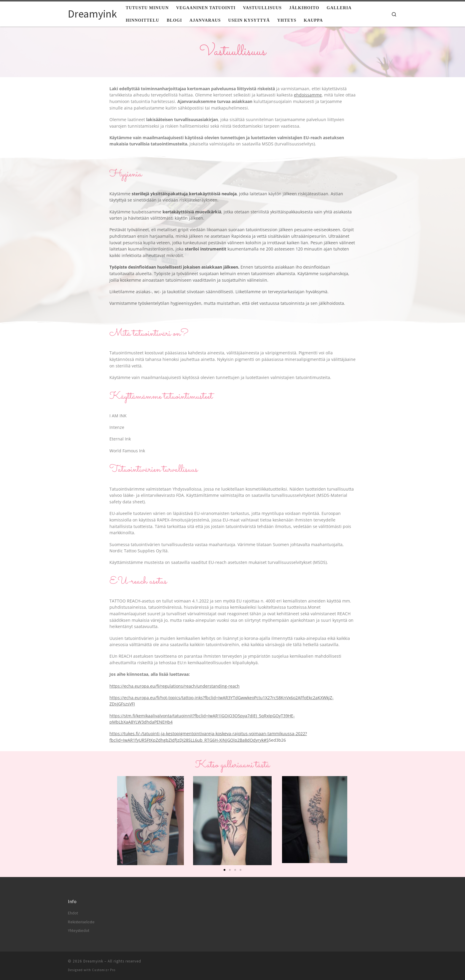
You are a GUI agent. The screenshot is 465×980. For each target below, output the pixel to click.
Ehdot (73, 913)
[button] (116, 820)
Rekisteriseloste (81, 922)
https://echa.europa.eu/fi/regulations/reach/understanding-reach (175, 686)
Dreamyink (93, 961)
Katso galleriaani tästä (232, 765)
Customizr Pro (104, 970)
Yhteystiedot (79, 931)
